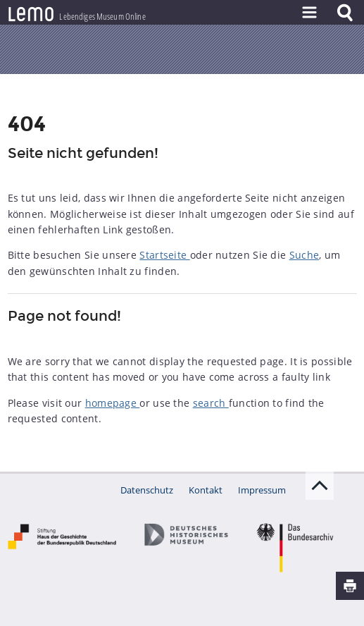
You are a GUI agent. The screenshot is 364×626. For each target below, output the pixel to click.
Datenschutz (147, 490)
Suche (305, 255)
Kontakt (206, 490)
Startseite (164, 255)
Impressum (262, 490)
